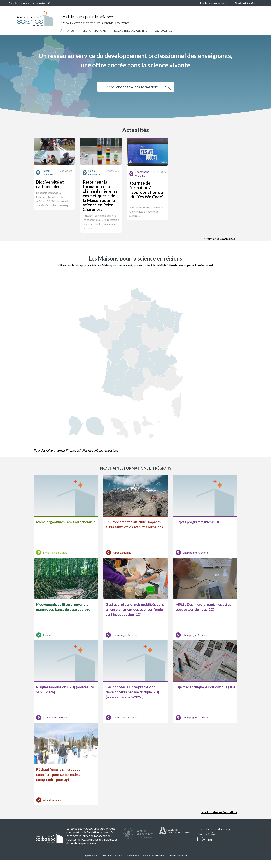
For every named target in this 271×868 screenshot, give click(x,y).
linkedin (210, 847)
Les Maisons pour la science (214, 3)
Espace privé (91, 863)
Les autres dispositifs (132, 31)
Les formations (95, 31)
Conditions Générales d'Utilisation (146, 863)
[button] (66, 180)
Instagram (217, 847)
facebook (197, 847)
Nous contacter (179, 863)
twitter (204, 847)
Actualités (163, 31)
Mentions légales (112, 863)
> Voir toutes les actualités (219, 234)
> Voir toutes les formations (219, 820)
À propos (69, 31)
